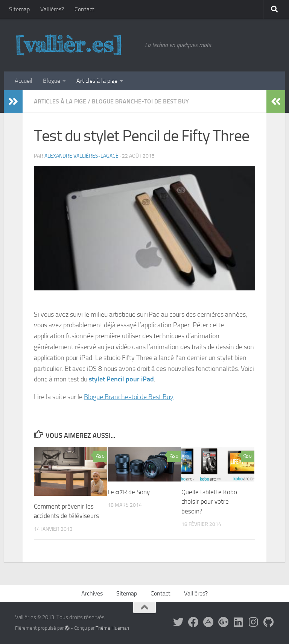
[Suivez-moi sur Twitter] (178, 622)
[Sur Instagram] (254, 622)
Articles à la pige (97, 81)
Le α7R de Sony (129, 492)
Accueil (24, 81)
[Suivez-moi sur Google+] (224, 622)
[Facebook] (193, 622)
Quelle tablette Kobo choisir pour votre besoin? (209, 502)
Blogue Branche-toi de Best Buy (140, 101)
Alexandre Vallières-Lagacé (81, 156)
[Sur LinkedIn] (239, 622)
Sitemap (19, 9)
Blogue (52, 81)
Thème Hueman (112, 628)
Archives (92, 593)
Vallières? (52, 9)
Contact (84, 9)
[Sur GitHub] (269, 622)
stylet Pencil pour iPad (121, 379)
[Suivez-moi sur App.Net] (208, 622)
